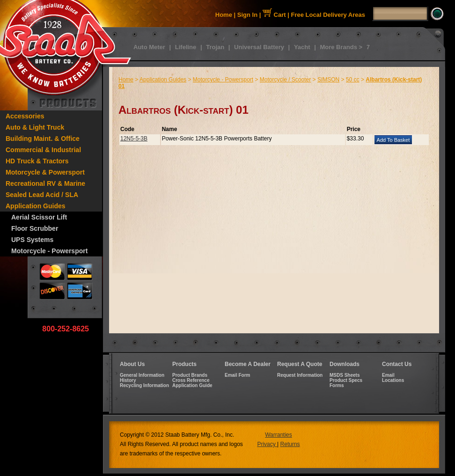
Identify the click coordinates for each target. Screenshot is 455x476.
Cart (274, 15)
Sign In (247, 15)
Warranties (279, 435)
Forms (337, 385)
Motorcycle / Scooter (285, 80)
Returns (290, 444)
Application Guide (192, 385)
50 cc (353, 80)
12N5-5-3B (134, 139)
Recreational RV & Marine (45, 183)
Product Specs (346, 380)
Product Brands (190, 375)
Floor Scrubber (35, 228)
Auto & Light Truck (35, 127)
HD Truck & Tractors (37, 161)
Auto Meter (149, 47)
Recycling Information (144, 385)
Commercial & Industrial (43, 150)
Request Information (300, 375)
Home (224, 15)
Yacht (302, 47)
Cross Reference (191, 380)
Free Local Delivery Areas (328, 15)
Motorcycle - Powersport (49, 251)
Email (388, 375)
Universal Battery (259, 47)
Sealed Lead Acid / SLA (42, 195)
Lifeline (186, 47)
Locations (393, 380)
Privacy (267, 444)
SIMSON (328, 80)
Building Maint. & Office (43, 139)
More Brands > (341, 47)
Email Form (237, 375)
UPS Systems (32, 240)
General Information (142, 375)
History (128, 380)
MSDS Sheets (345, 375)
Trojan (215, 47)
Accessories (25, 116)
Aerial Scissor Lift (39, 217)
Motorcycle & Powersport (45, 172)
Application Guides (36, 206)
